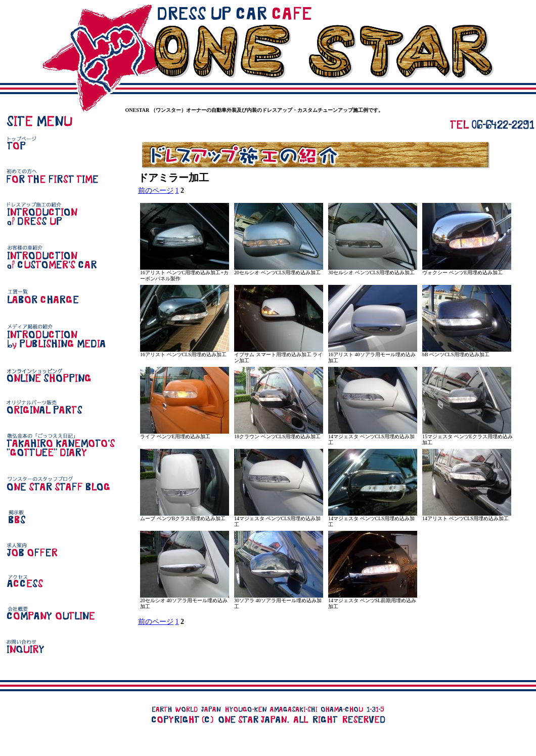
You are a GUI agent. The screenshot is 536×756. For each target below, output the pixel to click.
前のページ (156, 191)
